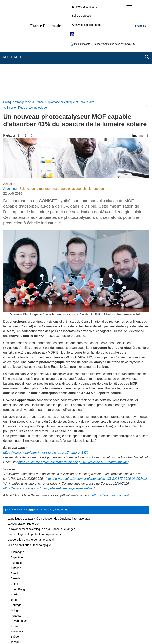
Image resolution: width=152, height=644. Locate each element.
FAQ (67, 615)
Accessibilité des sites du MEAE (61, 621)
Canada (16, 484)
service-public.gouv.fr (36, 634)
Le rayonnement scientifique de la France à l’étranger (41, 435)
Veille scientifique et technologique (29, 450)
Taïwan (15, 548)
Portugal (16, 521)
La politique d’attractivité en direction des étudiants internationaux (49, 424)
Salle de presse (81, 16)
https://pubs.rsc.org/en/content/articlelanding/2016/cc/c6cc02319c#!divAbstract (73, 368)
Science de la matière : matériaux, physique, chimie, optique (62, 94)
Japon (15, 505)
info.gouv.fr (86, 634)
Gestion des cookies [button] (97, 621)
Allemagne (17, 458)
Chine (14, 489)
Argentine (10, 94)
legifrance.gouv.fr (64, 634)
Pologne (16, 516)
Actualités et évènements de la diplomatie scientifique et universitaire (51, 558)
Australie (16, 468)
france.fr (103, 634)
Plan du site (33, 615)
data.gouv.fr (120, 634)
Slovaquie (17, 537)
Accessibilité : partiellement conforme (123, 615)
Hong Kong (18, 495)
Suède (15, 542)
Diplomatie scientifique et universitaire (37, 415)
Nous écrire (52, 615)
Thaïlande (17, 553)
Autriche (16, 473)
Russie (15, 532)
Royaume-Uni (19, 526)
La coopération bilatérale (23, 429)
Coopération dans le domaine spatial (31, 445)
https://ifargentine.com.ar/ (110, 401)
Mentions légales (86, 615)
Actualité (9, 89)
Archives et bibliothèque (87, 25)
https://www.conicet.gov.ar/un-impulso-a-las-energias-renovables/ (49, 394)
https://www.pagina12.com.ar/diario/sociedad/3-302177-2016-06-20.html (96, 384)
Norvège (16, 511)
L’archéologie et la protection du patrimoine (35, 440)
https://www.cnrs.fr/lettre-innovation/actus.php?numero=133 (45, 358)
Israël (14, 500)
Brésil (14, 479)
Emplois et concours (84, 7)
